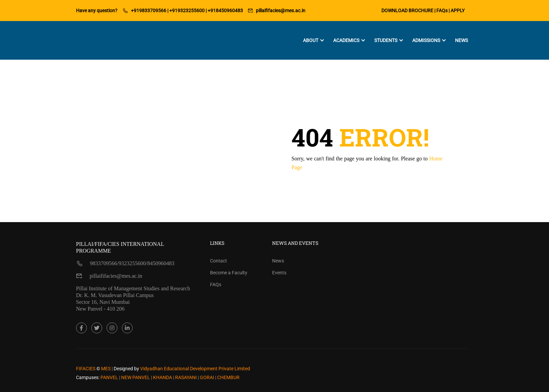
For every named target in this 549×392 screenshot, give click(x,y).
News (461, 40)
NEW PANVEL (136, 377)
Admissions (426, 40)
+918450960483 (225, 11)
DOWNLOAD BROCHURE (407, 11)
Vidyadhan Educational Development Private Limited (195, 369)
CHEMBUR (228, 377)
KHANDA (163, 377)
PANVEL (110, 377)
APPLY (458, 11)
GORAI (207, 377)
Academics (346, 40)
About (311, 40)
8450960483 (161, 263)
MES (106, 369)
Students (386, 40)
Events (279, 273)
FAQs (442, 11)
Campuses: (88, 377)
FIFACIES (86, 369)
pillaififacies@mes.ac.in (281, 11)
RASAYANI (186, 377)
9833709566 (103, 263)
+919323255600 (187, 11)
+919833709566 (149, 11)
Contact (219, 261)
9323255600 (132, 263)
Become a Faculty (229, 273)
